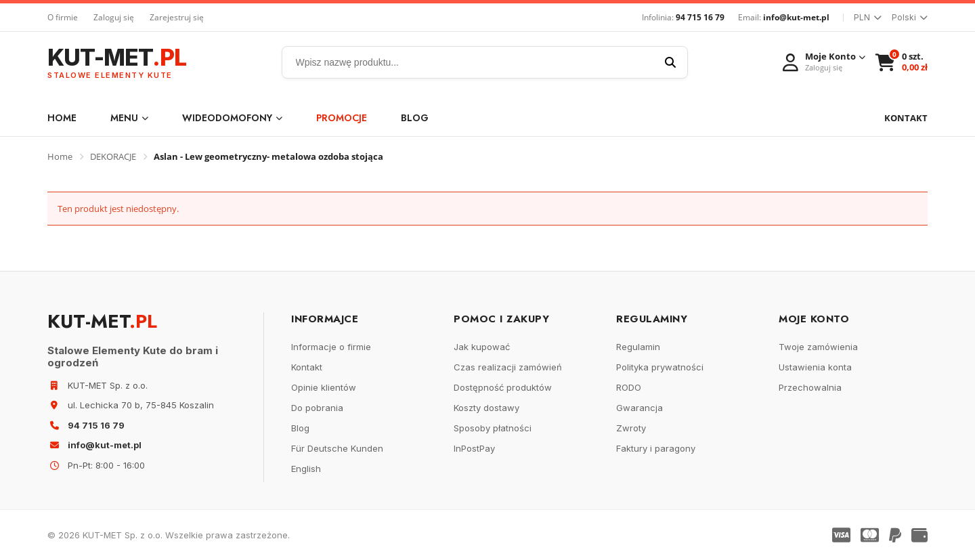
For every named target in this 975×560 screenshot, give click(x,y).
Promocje (342, 118)
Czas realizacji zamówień (508, 367)
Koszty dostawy (486, 408)
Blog (415, 118)
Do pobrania (317, 408)
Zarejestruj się (177, 17)
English (306, 469)
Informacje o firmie (331, 347)
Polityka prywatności (660, 367)
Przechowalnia (810, 387)
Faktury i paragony (656, 448)
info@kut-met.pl (796, 17)
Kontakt (307, 367)
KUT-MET (117, 63)
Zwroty (631, 428)
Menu (129, 118)
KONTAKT (906, 118)
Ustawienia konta (815, 367)
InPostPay (474, 448)
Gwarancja (640, 408)
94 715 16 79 (700, 17)
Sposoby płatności (493, 428)
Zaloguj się (114, 17)
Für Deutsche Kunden (337, 448)
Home (62, 118)
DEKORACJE (113, 156)
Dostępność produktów (503, 387)
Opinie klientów (324, 387)
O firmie (63, 17)
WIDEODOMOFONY (232, 118)
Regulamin (638, 347)
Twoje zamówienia (818, 347)
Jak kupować (482, 347)
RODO (629, 387)
